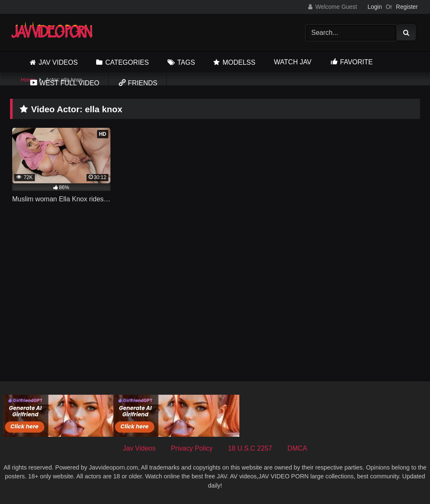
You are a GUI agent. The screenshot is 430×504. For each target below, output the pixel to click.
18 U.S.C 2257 (250, 448)
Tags (186, 62)
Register (407, 7)
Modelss (239, 62)
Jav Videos (58, 62)
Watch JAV (292, 62)
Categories (127, 62)
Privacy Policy (192, 448)
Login (375, 7)
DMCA (297, 448)
